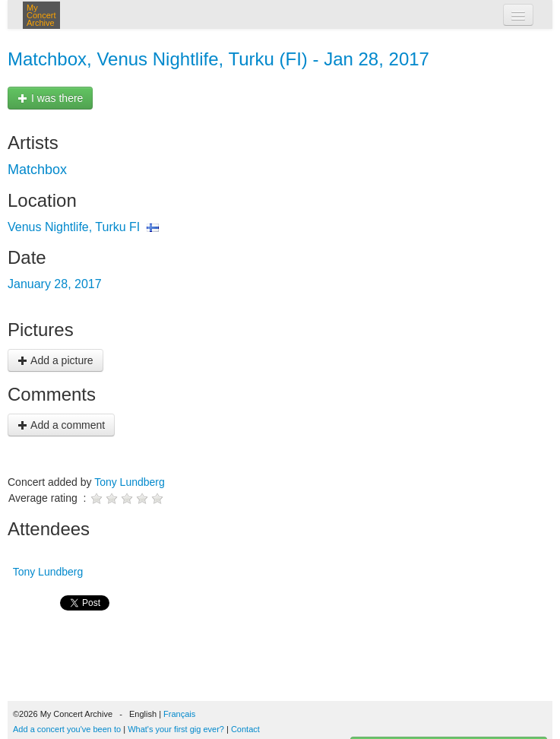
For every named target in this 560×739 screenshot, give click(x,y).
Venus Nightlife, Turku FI (74, 227)
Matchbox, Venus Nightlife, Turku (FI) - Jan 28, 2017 (218, 59)
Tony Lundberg (130, 482)
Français (179, 714)
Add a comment (61, 425)
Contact (245, 729)
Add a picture (55, 360)
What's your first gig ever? (176, 729)
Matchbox (37, 170)
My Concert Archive (41, 15)
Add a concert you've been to (67, 729)
